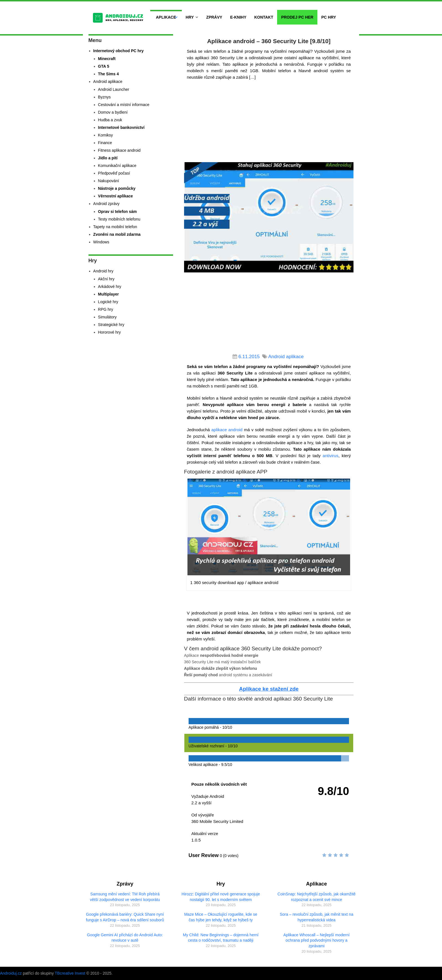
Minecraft (107, 59)
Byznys (104, 97)
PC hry (329, 17)
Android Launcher (114, 89)
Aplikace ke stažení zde (269, 689)
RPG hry (106, 309)
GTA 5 (104, 66)
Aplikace (166, 17)
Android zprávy (106, 204)
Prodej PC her (297, 17)
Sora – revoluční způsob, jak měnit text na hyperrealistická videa (317, 917)
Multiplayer (109, 294)
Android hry (103, 271)
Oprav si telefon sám (118, 212)
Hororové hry (110, 332)
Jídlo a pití (108, 158)
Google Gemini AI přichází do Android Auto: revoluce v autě (125, 938)
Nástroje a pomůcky (117, 188)
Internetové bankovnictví (121, 127)
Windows (101, 242)
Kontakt (264, 17)
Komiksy (106, 135)
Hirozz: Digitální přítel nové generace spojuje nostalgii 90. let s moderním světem (221, 897)
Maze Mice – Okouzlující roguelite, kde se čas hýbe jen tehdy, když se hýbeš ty (221, 917)
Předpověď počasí (114, 173)
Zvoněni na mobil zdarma (117, 234)
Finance (105, 143)
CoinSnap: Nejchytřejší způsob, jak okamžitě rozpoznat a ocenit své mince (316, 897)
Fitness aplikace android (119, 150)
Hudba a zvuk (110, 120)
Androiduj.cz (11, 973)
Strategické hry (111, 325)
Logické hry (108, 302)
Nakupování (109, 181)
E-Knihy (238, 17)
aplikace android (227, 430)
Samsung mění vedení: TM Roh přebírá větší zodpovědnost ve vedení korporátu (125, 897)
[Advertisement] (269, 123)
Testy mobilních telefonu (119, 219)
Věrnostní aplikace (116, 196)
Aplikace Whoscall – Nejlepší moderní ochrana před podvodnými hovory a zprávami (316, 940)
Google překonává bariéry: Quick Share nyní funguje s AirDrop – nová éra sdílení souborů (125, 917)
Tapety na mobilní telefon (115, 227)
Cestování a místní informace (124, 105)
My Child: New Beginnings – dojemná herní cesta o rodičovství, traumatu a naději (221, 938)
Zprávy (214, 17)
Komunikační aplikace (117, 166)
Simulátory (107, 317)
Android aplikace (286, 357)
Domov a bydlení (113, 112)
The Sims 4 (109, 74)
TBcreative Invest (70, 973)
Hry (190, 17)
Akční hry (106, 279)
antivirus (331, 456)
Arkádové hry (110, 287)
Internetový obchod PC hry (119, 51)
